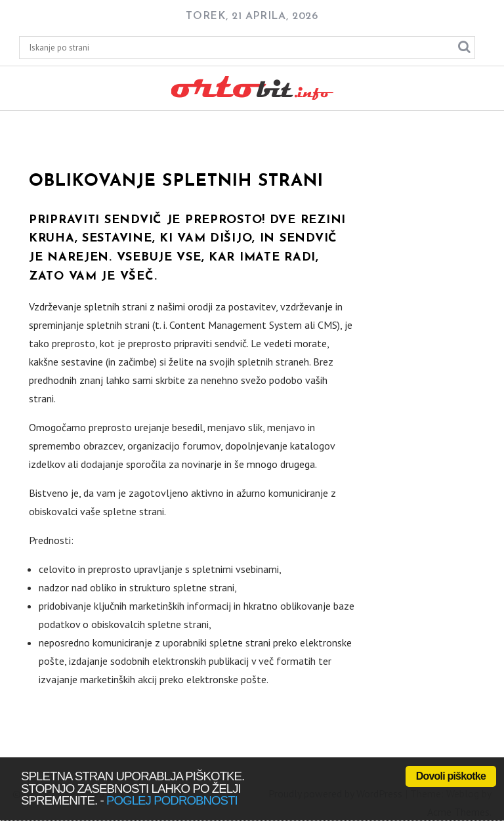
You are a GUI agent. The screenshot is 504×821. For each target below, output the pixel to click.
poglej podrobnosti (172, 800)
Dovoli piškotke (451, 776)
